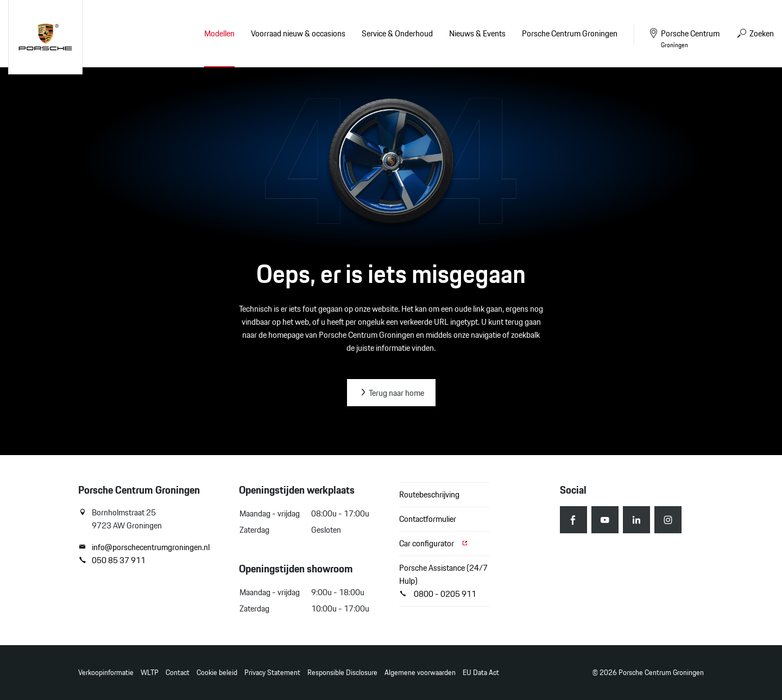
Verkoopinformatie (106, 673)
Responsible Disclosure (342, 673)
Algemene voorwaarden (420, 673)
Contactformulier (428, 519)
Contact (178, 673)
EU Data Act (481, 673)
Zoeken (755, 33)
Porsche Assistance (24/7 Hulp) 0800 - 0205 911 (443, 581)
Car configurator (434, 543)
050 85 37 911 (112, 560)
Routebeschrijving (429, 494)
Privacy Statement (272, 673)
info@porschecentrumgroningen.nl (144, 547)
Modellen (219, 33)
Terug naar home (391, 393)
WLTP (150, 673)
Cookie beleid (217, 673)
